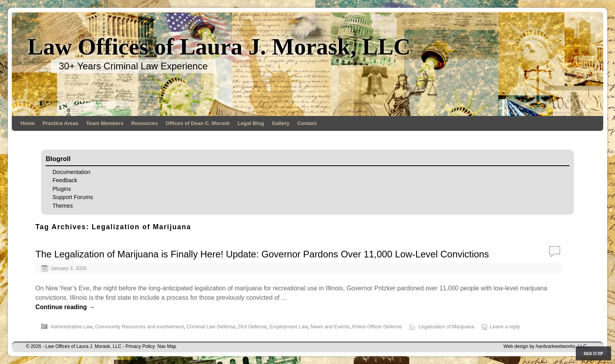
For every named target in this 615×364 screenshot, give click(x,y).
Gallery (281, 123)
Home (28, 123)
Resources (145, 123)
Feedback (65, 180)
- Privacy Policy (139, 346)
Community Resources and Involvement (139, 327)
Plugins (62, 189)
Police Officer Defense (377, 327)
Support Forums (73, 197)
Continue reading (65, 307)
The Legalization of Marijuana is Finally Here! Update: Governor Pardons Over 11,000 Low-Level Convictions (262, 254)
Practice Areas (61, 123)
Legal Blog (251, 123)
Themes (63, 206)
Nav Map (167, 346)
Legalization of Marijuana (446, 327)
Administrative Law (71, 327)
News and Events (330, 327)
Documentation (72, 172)
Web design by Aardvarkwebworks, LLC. (545, 346)
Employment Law (289, 327)
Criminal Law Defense (211, 327)
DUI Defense (252, 327)
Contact (307, 123)
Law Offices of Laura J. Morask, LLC (219, 47)
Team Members (105, 123)
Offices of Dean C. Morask (197, 123)
